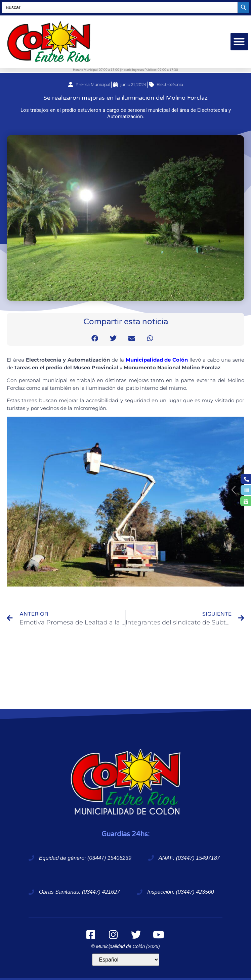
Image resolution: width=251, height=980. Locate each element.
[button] (239, 42)
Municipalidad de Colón (157, 360)
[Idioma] (126, 960)
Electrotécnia (170, 84)
